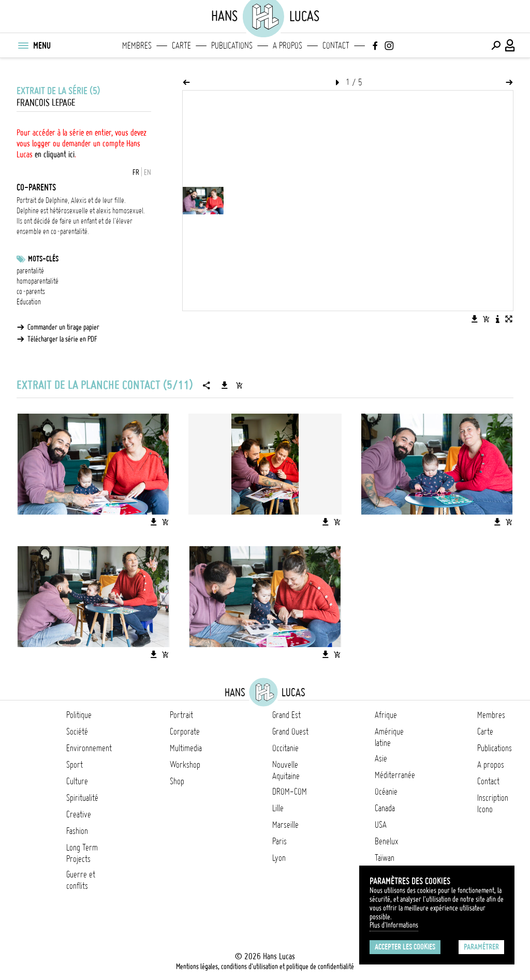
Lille (278, 808)
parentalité (30, 271)
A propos (288, 46)
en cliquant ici (55, 154)
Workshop (185, 765)
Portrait (181, 715)
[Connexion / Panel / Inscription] (510, 46)
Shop (177, 781)
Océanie (386, 792)
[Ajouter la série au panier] (239, 385)
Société (77, 732)
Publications (232, 46)
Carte (181, 46)
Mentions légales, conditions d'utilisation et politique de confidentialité (265, 967)
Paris (279, 841)
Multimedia (186, 748)
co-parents (31, 291)
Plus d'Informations (394, 925)
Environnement (89, 748)
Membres (137, 46)
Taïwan (385, 858)
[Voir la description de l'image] (497, 319)
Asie (381, 758)
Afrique (386, 715)
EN (148, 172)
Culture (77, 781)
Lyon (279, 858)
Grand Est (286, 715)
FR (136, 172)
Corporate (185, 732)
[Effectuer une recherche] (496, 46)
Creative (79, 814)
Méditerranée (395, 775)
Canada (385, 808)
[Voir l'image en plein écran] (509, 319)
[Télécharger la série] (225, 385)
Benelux (386, 841)
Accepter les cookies (405, 947)
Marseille (285, 825)
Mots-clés (43, 259)
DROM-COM (290, 792)
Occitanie (285, 748)
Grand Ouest (290, 732)
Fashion (77, 831)
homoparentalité (38, 281)
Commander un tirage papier (63, 327)
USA (381, 825)
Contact (336, 46)
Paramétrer (481, 947)
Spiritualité (82, 798)
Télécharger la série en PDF (62, 339)
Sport (75, 765)
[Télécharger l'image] (475, 319)
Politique (79, 715)
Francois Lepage (46, 103)
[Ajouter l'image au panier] (486, 319)
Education (29, 302)
